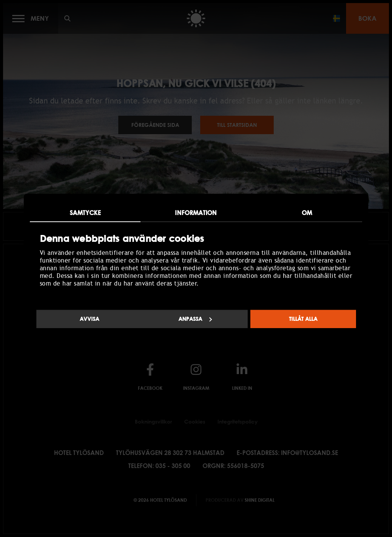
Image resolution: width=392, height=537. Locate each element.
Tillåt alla (303, 319)
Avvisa (89, 319)
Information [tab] (196, 213)
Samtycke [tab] (85, 213)
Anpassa (195, 319)
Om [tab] (307, 213)
